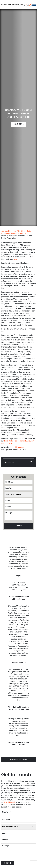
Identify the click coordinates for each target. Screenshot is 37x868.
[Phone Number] (30, 5)
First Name (10, 482)
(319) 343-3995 (9, 802)
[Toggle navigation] (34, 5)
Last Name (10, 488)
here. (16, 259)
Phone (8, 507)
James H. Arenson (17, 447)
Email (8, 500)
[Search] (26, 5)
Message (9, 513)
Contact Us (18, 124)
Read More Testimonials (18, 759)
